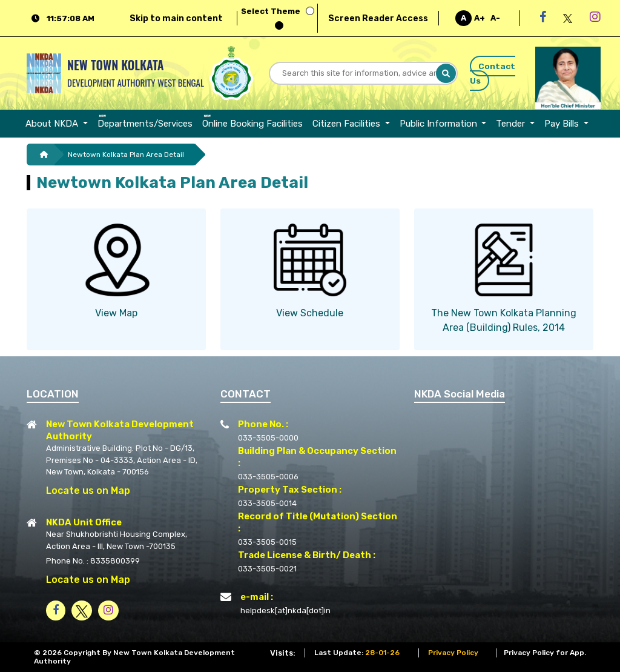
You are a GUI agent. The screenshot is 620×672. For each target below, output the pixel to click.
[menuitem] (59, 124)
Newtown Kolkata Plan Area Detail (126, 155)
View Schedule (310, 313)
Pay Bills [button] (563, 124)
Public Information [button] (440, 124)
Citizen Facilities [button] (348, 124)
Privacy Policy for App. (545, 653)
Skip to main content (176, 18)
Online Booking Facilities (252, 124)
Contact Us (493, 74)
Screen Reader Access (378, 18)
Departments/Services (145, 124)
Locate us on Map (88, 491)
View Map (116, 313)
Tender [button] (512, 124)
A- (495, 18)
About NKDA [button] (53, 124)
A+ (480, 18)
